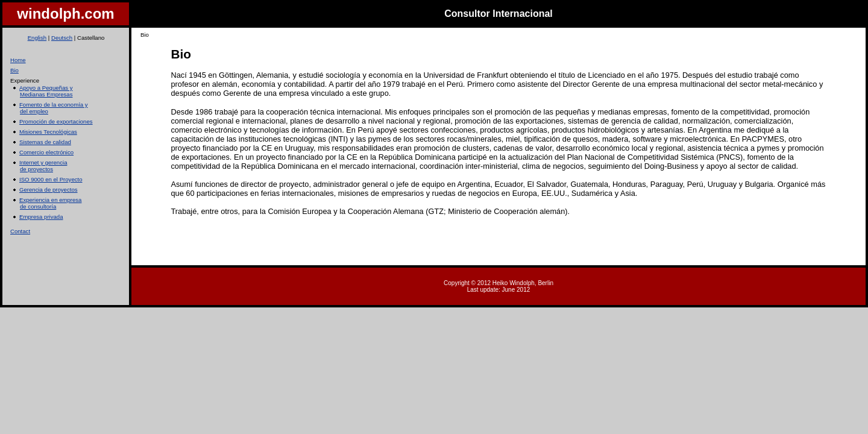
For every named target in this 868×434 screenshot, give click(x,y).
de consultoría (38, 206)
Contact (20, 231)
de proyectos (36, 169)
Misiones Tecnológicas (48, 132)
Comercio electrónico (46, 152)
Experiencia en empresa (50, 200)
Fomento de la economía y (54, 105)
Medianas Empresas (46, 94)
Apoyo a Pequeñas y (46, 88)
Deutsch (62, 38)
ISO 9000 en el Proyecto (51, 179)
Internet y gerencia (43, 162)
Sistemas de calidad (45, 142)
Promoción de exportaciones (56, 121)
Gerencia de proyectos (49, 190)
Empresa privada (41, 217)
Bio (14, 70)
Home (18, 60)
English (37, 38)
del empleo (34, 111)
